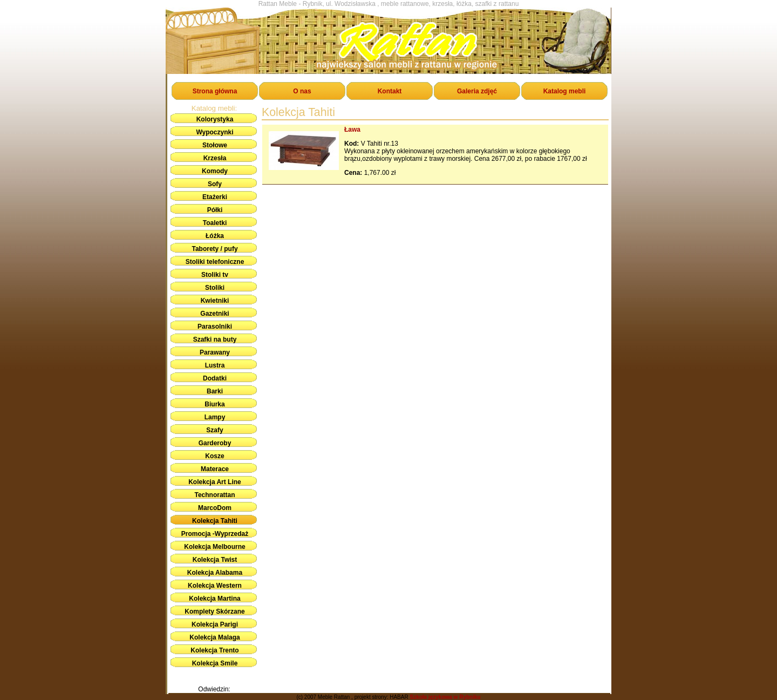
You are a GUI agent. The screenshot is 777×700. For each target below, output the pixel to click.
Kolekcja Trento (214, 650)
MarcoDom (215, 508)
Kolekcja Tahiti (215, 521)
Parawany (215, 352)
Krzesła (215, 158)
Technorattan (214, 495)
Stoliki (215, 288)
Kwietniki (215, 301)
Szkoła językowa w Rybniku (445, 697)
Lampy (215, 417)
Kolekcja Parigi (215, 624)
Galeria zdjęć (477, 91)
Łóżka (215, 236)
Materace (215, 469)
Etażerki (215, 197)
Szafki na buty (215, 339)
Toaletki (215, 223)
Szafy (214, 430)
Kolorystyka (215, 119)
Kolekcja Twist (215, 560)
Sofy (215, 184)
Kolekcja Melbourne (214, 547)
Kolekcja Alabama (215, 573)
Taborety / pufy (214, 249)
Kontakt (390, 91)
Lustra (215, 365)
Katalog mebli (565, 91)
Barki (215, 391)
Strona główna (215, 91)
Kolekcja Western (215, 586)
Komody (215, 171)
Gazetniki (214, 314)
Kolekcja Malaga (214, 637)
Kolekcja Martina (214, 599)
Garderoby (215, 443)
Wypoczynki (214, 132)
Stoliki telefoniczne (215, 262)
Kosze (214, 456)
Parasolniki (215, 327)
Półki (215, 210)
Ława (352, 130)
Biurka (214, 404)
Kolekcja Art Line (215, 482)
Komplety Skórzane (214, 611)
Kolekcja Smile (215, 663)
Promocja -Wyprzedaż (215, 534)
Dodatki (215, 378)
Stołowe (215, 145)
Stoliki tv (215, 275)
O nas (302, 91)
